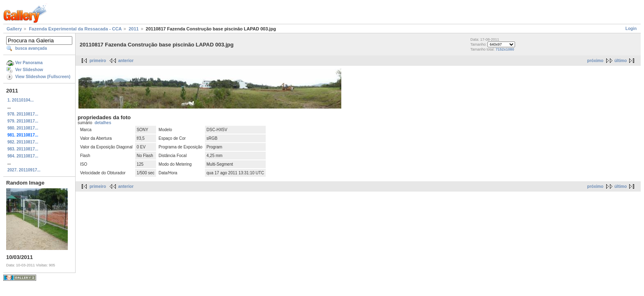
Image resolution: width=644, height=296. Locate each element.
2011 (133, 29)
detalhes (103, 123)
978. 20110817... (23, 114)
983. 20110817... (23, 149)
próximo (595, 61)
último (621, 61)
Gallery (14, 29)
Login (631, 29)
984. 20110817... (23, 156)
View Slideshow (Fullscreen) (43, 77)
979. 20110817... (23, 121)
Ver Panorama (29, 63)
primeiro (98, 61)
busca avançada (31, 48)
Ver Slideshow (29, 70)
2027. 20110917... (24, 170)
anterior (126, 61)
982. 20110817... (23, 142)
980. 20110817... (23, 128)
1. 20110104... (21, 100)
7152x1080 (505, 49)
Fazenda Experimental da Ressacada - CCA (75, 29)
